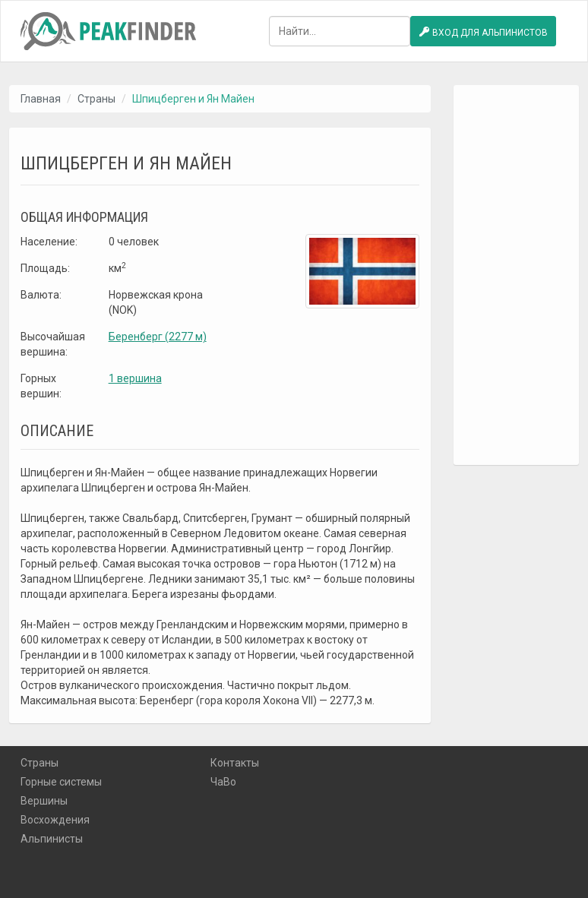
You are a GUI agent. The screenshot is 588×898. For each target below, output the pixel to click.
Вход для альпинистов (483, 32)
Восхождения (55, 820)
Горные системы (61, 782)
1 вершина (135, 378)
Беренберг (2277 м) (158, 337)
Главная (41, 99)
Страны (96, 99)
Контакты (235, 763)
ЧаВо (223, 782)
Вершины (44, 801)
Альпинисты (52, 839)
